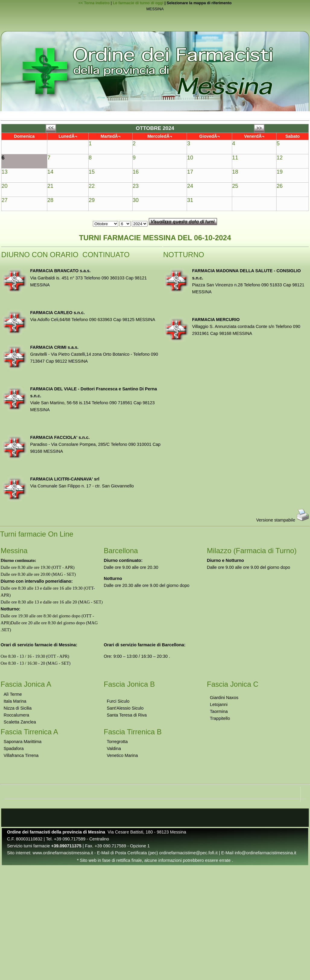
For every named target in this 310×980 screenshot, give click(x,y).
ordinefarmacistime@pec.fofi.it (188, 853)
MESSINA (155, 9)
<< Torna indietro (94, 3)
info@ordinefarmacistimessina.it (265, 853)
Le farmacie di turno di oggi (138, 3)
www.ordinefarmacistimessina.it (63, 853)
